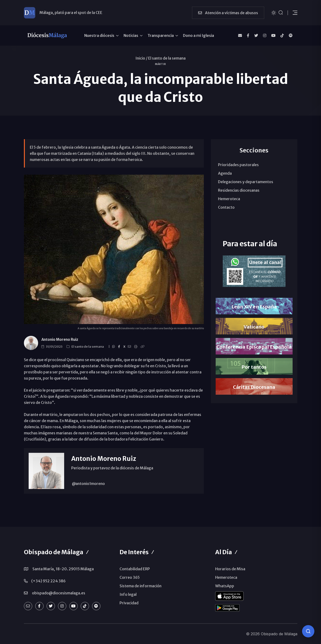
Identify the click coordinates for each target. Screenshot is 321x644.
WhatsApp (225, 586)
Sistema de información (140, 586)
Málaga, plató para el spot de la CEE (71, 13)
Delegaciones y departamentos (246, 182)
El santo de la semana (167, 58)
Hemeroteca (229, 199)
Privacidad (129, 603)
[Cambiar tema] (274, 12)
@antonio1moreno (88, 484)
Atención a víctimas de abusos (228, 13)
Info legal (128, 594)
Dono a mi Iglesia (198, 35)
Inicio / (141, 58)
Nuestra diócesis (99, 35)
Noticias (131, 35)
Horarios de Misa (230, 569)
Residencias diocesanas (239, 190)
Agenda (225, 173)
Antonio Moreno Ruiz (60, 339)
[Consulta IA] (308, 631)
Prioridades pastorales (238, 165)
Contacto (226, 207)
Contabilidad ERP (135, 569)
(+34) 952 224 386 (48, 581)
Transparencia (161, 35)
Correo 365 (130, 577)
